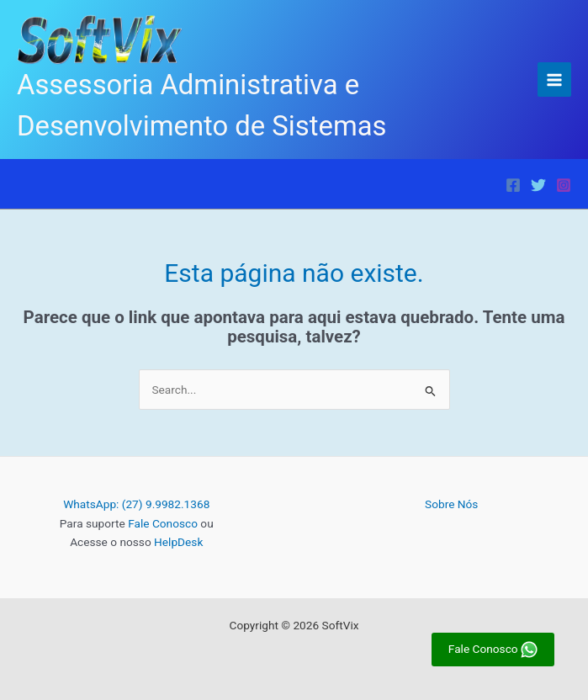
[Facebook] (513, 185)
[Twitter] (538, 185)
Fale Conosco (163, 523)
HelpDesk (178, 542)
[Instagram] (564, 185)
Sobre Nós (451, 504)
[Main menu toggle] (555, 80)
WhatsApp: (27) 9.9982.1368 (136, 504)
